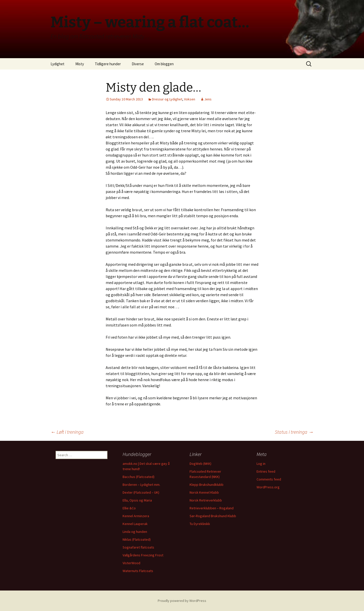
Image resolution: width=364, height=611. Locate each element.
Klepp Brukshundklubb (207, 485)
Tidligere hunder (108, 64)
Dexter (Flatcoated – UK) (141, 492)
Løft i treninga (67, 432)
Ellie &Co (129, 508)
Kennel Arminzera (136, 516)
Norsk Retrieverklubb (206, 500)
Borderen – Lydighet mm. (141, 485)
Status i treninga (294, 432)
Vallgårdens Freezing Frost (143, 555)
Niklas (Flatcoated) (137, 539)
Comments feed (269, 479)
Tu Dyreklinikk (200, 524)
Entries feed (266, 471)
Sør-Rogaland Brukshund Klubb (213, 516)
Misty (80, 64)
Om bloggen (164, 64)
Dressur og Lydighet (167, 99)
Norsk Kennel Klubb (204, 492)
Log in (261, 464)
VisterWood (131, 563)
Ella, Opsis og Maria (137, 500)
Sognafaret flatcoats (138, 547)
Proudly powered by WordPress (182, 601)
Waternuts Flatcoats (138, 571)
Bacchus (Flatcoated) (139, 477)
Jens (208, 99)
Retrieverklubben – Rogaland (212, 508)
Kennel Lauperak (135, 524)
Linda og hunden (135, 532)
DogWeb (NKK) (200, 464)
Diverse (138, 64)
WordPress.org (268, 487)
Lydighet (58, 64)
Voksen (190, 99)
